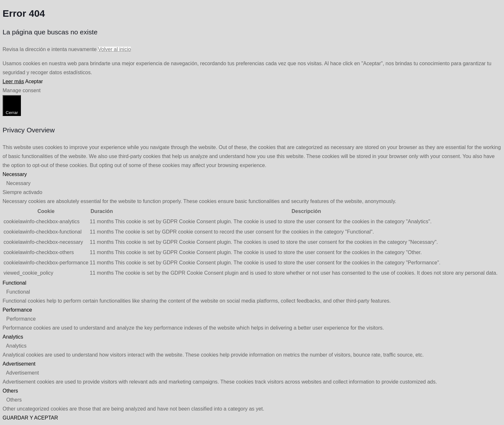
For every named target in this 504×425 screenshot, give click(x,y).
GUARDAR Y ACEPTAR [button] (30, 418)
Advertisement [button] (19, 364)
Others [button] (10, 391)
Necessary (18, 183)
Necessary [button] (15, 174)
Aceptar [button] (34, 81)
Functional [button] (14, 283)
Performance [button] (17, 310)
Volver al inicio (114, 49)
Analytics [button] (13, 337)
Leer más (13, 81)
